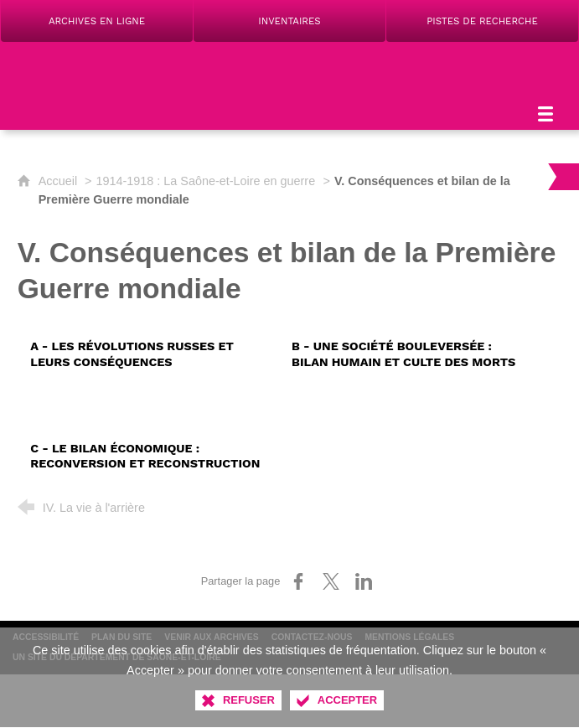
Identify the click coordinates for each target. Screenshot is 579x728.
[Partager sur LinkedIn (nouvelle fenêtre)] (364, 581)
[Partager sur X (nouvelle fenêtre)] (331, 581)
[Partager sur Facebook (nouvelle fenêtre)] (298, 581)
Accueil (59, 181)
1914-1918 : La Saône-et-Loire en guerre (206, 181)
